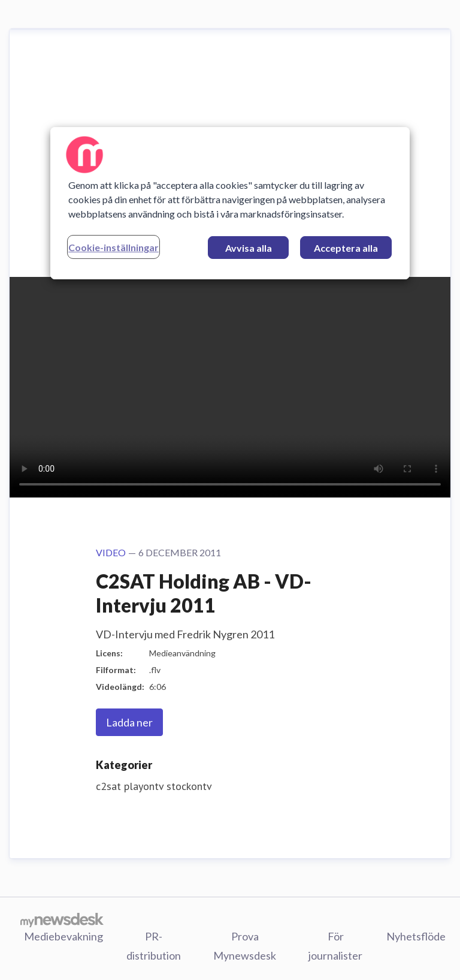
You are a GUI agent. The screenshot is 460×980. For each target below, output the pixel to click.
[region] (230, 203)
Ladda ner (129, 722)
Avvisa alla (249, 248)
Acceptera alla (346, 248)
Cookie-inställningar (114, 247)
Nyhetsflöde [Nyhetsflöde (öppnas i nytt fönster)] (416, 936)
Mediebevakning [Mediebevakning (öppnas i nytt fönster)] (63, 936)
